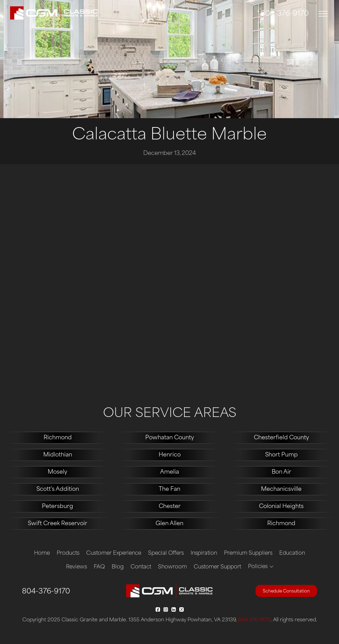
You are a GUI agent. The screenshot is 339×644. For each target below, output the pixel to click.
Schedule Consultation (286, 591)
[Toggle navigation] (323, 14)
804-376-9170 (285, 14)
